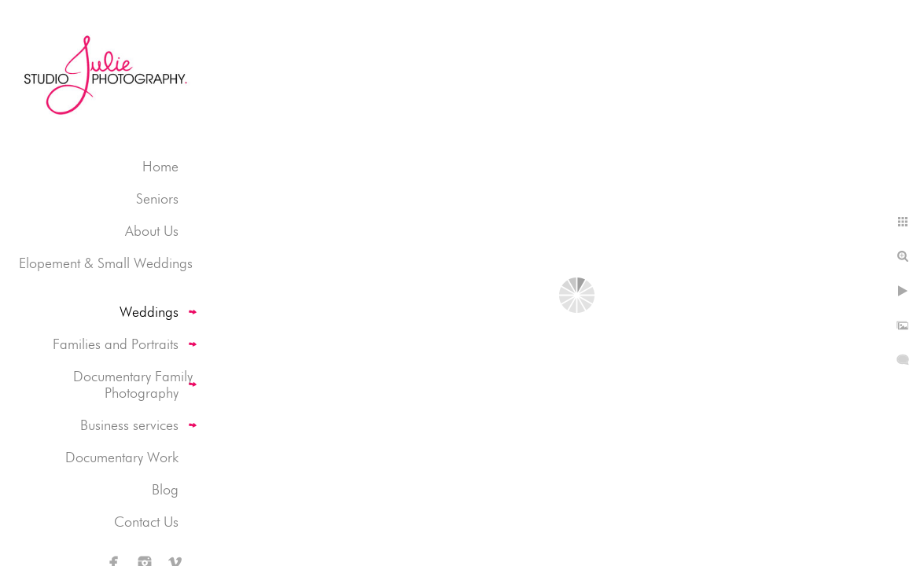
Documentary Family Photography (133, 384)
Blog (165, 489)
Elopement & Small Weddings (106, 263)
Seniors (157, 198)
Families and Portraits (116, 344)
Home (160, 166)
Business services (129, 425)
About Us (152, 231)
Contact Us (146, 522)
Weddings (149, 312)
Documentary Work (122, 457)
